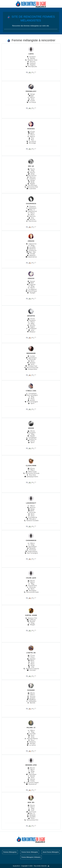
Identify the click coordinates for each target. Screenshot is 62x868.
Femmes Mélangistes (10, 852)
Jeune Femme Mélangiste (51, 852)
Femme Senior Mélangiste (30, 852)
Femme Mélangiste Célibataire (31, 857)
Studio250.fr (16, 866)
